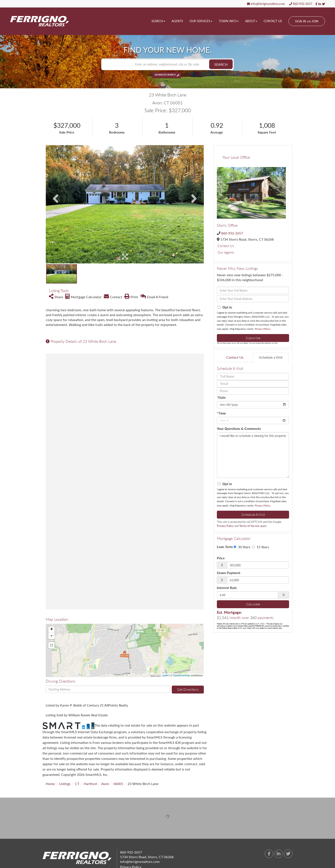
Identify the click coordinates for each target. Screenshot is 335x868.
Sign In (301, 21)
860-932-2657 (301, 4)
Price (221, 558)
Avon (105, 784)
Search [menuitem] (158, 21)
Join (315, 21)
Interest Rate (227, 588)
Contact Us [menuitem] (273, 21)
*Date (221, 397)
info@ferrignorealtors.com (266, 4)
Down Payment (229, 573)
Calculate (253, 604)
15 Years (261, 547)
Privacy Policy (262, 329)
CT (77, 784)
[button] (221, 64)
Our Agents (226, 252)
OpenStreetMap (181, 675)
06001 (118, 784)
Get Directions (188, 689)
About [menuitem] (251, 21)
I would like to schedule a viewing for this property (253, 455)
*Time (221, 413)
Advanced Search (165, 75)
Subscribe (253, 338)
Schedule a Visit (271, 357)
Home (50, 784)
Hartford (90, 784)
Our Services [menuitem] (201, 21)
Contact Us (226, 246)
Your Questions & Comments (239, 428)
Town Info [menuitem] (229, 21)
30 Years (242, 547)
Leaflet (165, 675)
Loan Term (225, 547)
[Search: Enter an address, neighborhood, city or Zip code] (167, 64)
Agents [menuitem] (177, 21)
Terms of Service (249, 526)
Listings (65, 784)
